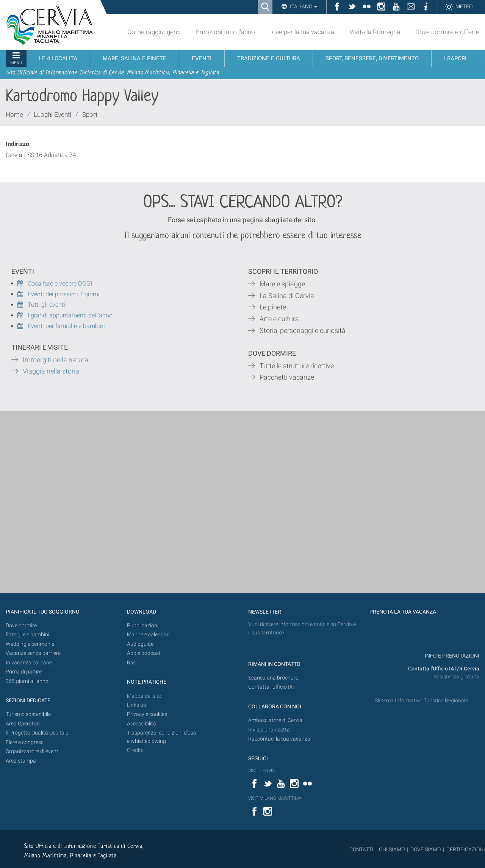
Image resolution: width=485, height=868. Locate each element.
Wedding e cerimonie (30, 644)
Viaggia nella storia (52, 371)
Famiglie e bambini (27, 635)
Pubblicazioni (143, 625)
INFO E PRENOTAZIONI (451, 656)
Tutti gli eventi (41, 305)
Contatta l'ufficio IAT (272, 687)
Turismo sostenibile (28, 714)
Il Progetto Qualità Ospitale (37, 733)
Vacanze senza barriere (33, 653)
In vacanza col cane (29, 663)
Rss (131, 663)
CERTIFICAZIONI (466, 849)
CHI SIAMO (392, 849)
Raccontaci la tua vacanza (279, 739)
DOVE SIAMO (425, 849)
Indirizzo (17, 144)
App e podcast (144, 653)
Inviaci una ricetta (269, 730)
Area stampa (21, 761)
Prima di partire (24, 672)
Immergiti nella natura (56, 360)
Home (14, 115)
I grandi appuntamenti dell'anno (65, 315)
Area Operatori (23, 724)
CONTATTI (361, 849)
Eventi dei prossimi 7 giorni (64, 294)
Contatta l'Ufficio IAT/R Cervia (444, 669)
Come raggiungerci (154, 32)
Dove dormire (21, 625)
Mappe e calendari (148, 635)
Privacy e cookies (147, 714)
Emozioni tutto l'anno (225, 32)
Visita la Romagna (375, 32)
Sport (90, 115)
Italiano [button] (303, 6)
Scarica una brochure (273, 678)
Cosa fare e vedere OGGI (55, 283)
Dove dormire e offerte (447, 32)
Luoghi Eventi (52, 115)
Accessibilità (142, 724)
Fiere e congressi (25, 742)
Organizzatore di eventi (33, 751)
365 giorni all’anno (27, 681)
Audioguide (140, 644)
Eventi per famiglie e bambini (61, 326)
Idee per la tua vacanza (302, 32)
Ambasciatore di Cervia (275, 720)
